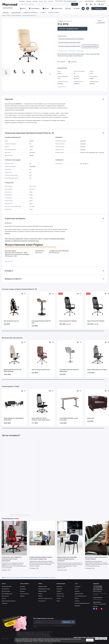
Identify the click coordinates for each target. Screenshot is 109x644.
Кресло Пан (91, 418)
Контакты (51, 1)
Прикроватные (42, 601)
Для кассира (23, 589)
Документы (78, 606)
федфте (47, 578)
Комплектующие (57, 8)
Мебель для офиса (43, 586)
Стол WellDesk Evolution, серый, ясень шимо (69, 419)
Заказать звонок (99, 8)
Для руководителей (7, 586)
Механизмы (59, 586)
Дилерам (29, 1)
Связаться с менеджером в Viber (68, 29)
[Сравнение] (91, 4)
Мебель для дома (42, 591)
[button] (50, 74)
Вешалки (40, 596)
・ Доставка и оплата (62, 51)
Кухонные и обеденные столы (45, 598)
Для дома (22, 591)
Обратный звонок (97, 591)
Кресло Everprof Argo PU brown (41, 370)
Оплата (41, 1)
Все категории (8, 8)
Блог (46, 1)
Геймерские (5, 603)
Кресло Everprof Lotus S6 (11, 321)
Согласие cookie (28, 641)
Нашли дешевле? (100, 23)
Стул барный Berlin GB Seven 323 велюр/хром (69, 370)
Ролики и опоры (60, 596)
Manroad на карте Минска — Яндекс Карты (20, 515)
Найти (75, 4)
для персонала (36, 578)
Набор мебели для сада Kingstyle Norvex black (14, 419)
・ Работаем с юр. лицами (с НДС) (76, 51)
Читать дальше (9, 262)
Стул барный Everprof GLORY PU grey (41, 322)
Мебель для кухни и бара (44, 589)
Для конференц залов (7, 594)
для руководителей (26, 578)
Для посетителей (6, 591)
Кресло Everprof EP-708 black (68, 321)
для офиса (17, 578)
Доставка (35, 1)
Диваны (40, 594)
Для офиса (23, 586)
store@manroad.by (97, 599)
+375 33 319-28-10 (98, 588)
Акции (68, 8)
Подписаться (68, 622)
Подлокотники (60, 594)
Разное (58, 601)
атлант (43, 578)
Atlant (12, 578)
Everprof (100, 21)
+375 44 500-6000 (86, 1)
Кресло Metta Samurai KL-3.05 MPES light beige (13, 370)
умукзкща (53, 578)
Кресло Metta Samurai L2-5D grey (97, 370)
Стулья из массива (24, 594)
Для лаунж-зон (5, 596)
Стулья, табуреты (34, 8)
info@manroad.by (101, 1)
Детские (4, 598)
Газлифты (59, 591)
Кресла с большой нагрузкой (9, 601)
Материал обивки (62, 36)
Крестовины (60, 589)
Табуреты (22, 596)
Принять (90, 640)
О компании (22, 1)
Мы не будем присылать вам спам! (43, 619)
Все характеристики (62, 87)
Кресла (23, 8)
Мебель (46, 8)
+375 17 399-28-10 (98, 589)
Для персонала (5, 589)
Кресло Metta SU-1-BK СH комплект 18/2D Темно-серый (41, 419)
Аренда (77, 8)
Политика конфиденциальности (82, 603)
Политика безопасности (81, 596)
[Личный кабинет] (87, 4)
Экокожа (59, 598)
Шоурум (77, 598)
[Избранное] (95, 4)
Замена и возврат (79, 594)
